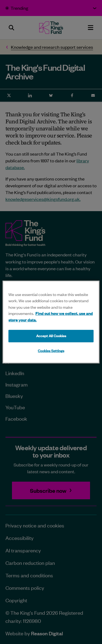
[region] (51, 322)
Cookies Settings (51, 351)
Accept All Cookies (51, 336)
